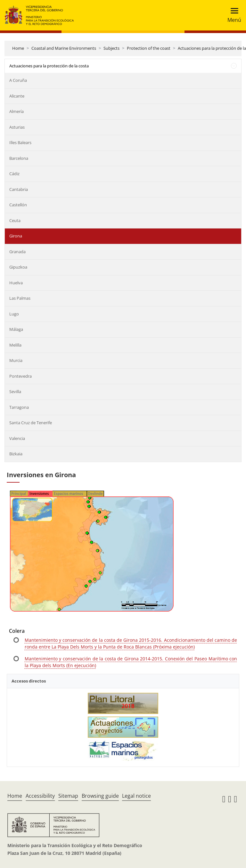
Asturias (17, 127)
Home (18, 48)
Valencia (17, 438)
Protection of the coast (149, 48)
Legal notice (136, 796)
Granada (17, 252)
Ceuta (15, 220)
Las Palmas (20, 298)
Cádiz (14, 174)
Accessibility (40, 796)
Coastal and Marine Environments (64, 48)
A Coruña (18, 80)
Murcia (16, 360)
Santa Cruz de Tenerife (31, 423)
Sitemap (68, 796)
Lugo (14, 314)
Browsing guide (100, 796)
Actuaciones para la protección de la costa (49, 66)
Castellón (18, 205)
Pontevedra (20, 376)
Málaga (16, 329)
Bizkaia (16, 454)
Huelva (16, 283)
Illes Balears (20, 142)
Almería (16, 111)
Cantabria (19, 189)
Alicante (17, 96)
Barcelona (19, 158)
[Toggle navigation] (232, 15)
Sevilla (15, 391)
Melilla (15, 345)
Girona (16, 236)
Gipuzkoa (18, 267)
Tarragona (19, 407)
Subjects (111, 48)
